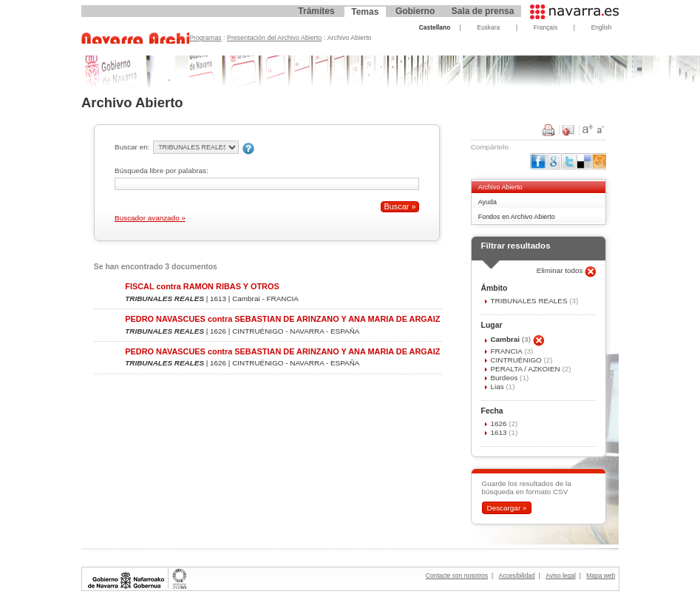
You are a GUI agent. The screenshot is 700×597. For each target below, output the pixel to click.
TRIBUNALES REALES (530, 301)
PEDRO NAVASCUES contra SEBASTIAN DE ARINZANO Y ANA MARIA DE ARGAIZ (282, 319)
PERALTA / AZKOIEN (526, 369)
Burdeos (505, 378)
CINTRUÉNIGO (517, 360)
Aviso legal (561, 576)
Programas (205, 38)
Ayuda (487, 202)
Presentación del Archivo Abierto (274, 38)
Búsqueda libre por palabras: (162, 171)
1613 (499, 432)
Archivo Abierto (500, 187)
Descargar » (506, 508)
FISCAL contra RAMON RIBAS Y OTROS (202, 286)
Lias (498, 387)
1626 (499, 424)
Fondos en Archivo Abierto (517, 217)
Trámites (316, 11)
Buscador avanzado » (150, 218)
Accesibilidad (517, 576)
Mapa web (601, 576)
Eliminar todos (561, 270)
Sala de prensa (483, 11)
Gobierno (415, 11)
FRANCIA (507, 351)
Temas (365, 12)
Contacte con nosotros (457, 576)
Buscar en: (132, 147)
